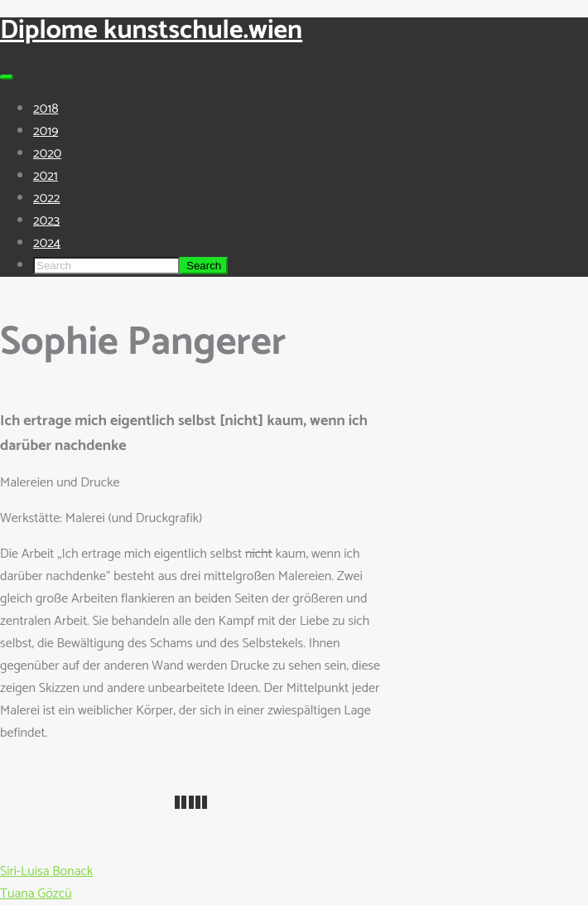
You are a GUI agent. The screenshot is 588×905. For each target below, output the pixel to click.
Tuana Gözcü (36, 894)
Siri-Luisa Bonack (46, 871)
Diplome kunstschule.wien (151, 31)
